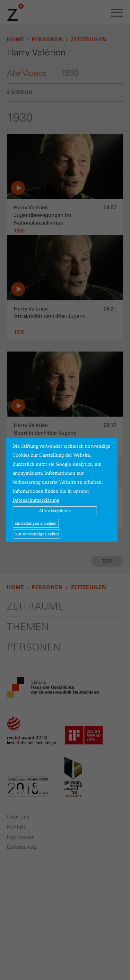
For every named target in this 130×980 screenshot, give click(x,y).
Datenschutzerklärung (36, 500)
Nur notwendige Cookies (37, 534)
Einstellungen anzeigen (36, 523)
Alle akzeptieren (55, 511)
